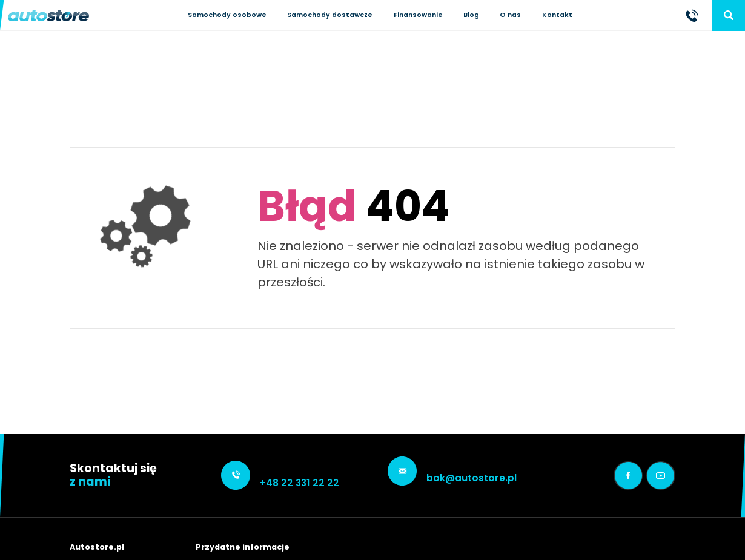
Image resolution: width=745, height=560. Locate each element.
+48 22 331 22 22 (300, 483)
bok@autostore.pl (472, 478)
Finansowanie (418, 15)
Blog (471, 15)
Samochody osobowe (227, 15)
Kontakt (557, 15)
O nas (510, 15)
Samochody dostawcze (330, 15)
